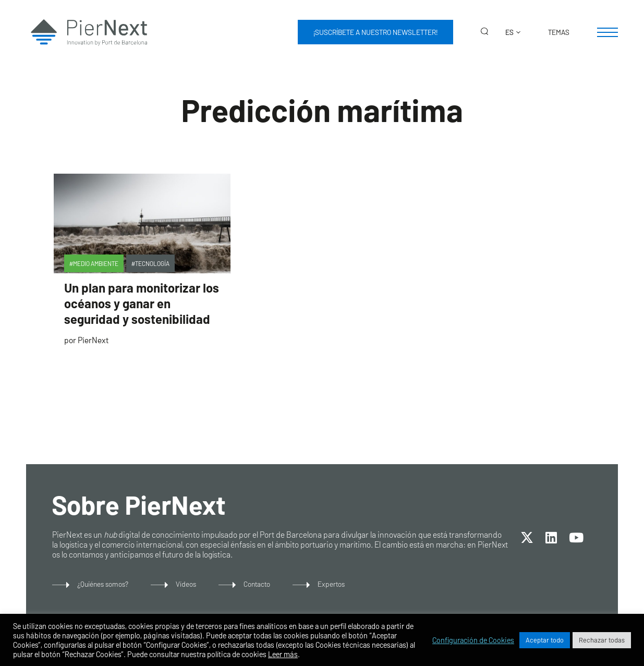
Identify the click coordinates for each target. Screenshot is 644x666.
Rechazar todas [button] (602, 640)
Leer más (283, 654)
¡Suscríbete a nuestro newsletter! (375, 32)
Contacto (257, 584)
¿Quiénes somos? (103, 584)
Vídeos (186, 584)
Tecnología (152, 263)
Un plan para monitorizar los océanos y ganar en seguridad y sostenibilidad (142, 303)
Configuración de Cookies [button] (473, 640)
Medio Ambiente (96, 263)
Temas (559, 32)
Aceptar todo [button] (545, 640)
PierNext (93, 340)
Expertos (331, 584)
